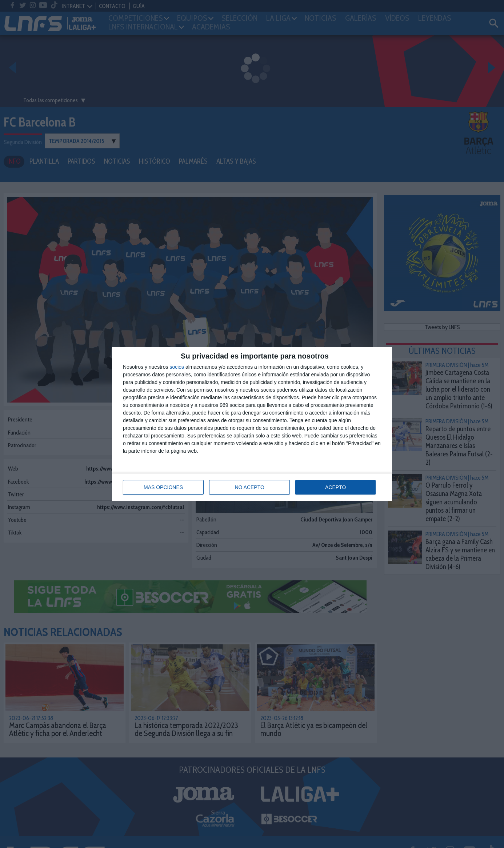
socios (177, 367)
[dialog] (252, 424)
